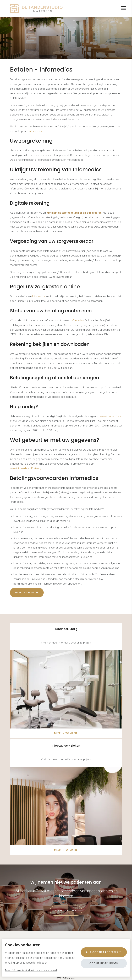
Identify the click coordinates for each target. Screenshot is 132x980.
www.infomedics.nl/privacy (25, 468)
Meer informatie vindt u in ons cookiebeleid (31, 970)
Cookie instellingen (104, 963)
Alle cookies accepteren (104, 952)
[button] (127, 898)
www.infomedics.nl (111, 416)
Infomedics (35, 131)
